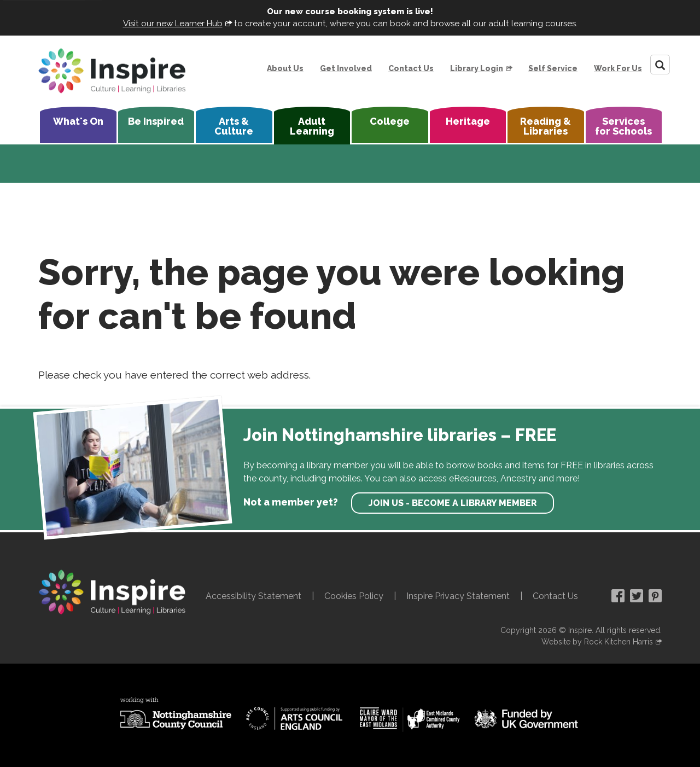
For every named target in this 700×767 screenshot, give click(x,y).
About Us (285, 68)
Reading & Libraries (546, 126)
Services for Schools (623, 126)
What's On (78, 121)
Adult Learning (312, 126)
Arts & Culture (234, 126)
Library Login (477, 68)
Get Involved (346, 68)
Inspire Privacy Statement (458, 596)
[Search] (660, 65)
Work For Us (618, 68)
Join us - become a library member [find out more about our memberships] (453, 503)
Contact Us (411, 68)
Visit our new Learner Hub (173, 24)
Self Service (553, 68)
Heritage (468, 121)
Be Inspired (156, 121)
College (390, 121)
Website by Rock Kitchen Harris (597, 642)
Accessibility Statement (253, 596)
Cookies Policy (354, 596)
